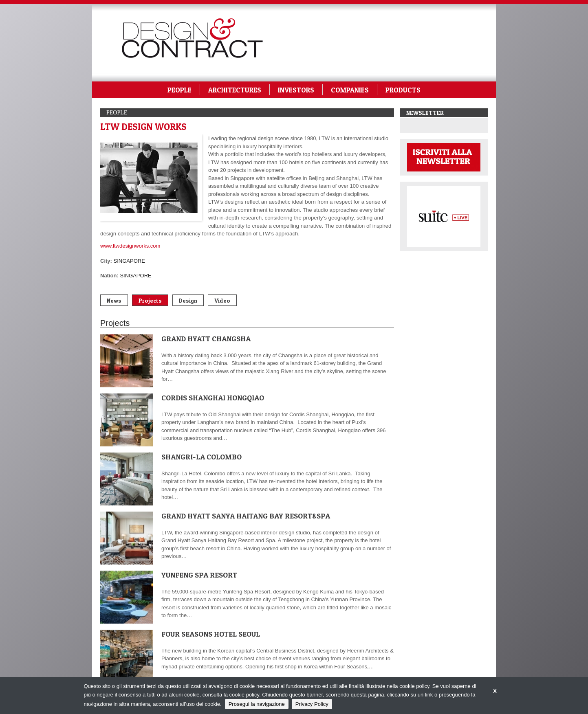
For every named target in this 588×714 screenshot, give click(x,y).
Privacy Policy (312, 704)
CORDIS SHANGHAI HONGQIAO (213, 398)
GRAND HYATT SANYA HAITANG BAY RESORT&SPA (246, 516)
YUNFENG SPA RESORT (199, 575)
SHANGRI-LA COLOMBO (202, 457)
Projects (150, 300)
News (114, 300)
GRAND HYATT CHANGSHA (206, 339)
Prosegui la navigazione (257, 704)
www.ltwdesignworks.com (130, 246)
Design (188, 300)
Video (222, 300)
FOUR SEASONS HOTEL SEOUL (211, 634)
